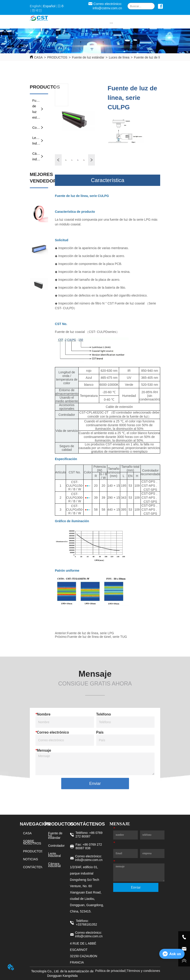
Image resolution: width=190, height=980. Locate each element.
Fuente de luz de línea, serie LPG (90, 633)
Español (49, 6)
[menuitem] (111, 23)
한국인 (37, 10)
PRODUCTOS (57, 57)
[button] (111, 23)
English (35, 6)
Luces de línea (119, 57)
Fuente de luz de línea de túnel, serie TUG (97, 637)
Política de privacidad (110, 971)
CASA (38, 57)
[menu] (111, 23)
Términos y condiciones (143, 971)
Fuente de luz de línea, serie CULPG (160, 57)
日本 (61, 6)
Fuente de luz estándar (88, 57)
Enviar (95, 784)
